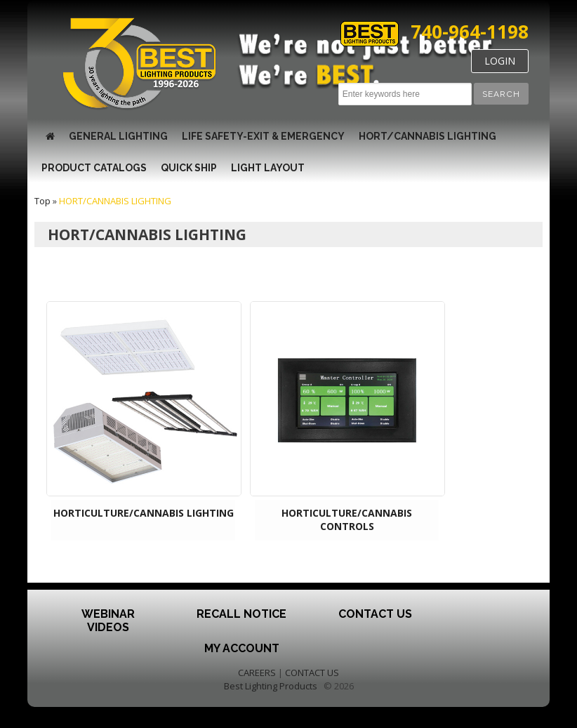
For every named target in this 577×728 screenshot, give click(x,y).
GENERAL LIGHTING (118, 136)
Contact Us (375, 614)
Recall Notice (241, 614)
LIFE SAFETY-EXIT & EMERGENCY (263, 136)
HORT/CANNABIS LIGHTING (427, 136)
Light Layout (268, 168)
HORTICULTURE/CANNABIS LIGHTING (144, 513)
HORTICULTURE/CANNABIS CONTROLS (347, 519)
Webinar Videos (108, 621)
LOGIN (500, 61)
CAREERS (257, 673)
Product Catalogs (94, 168)
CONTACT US (312, 673)
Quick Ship (189, 168)
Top (42, 201)
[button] (501, 94)
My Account (242, 648)
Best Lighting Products (271, 686)
